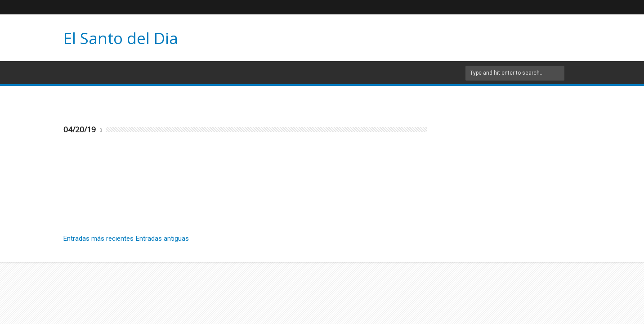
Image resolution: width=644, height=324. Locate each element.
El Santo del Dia (121, 38)
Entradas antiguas (162, 238)
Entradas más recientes (98, 238)
